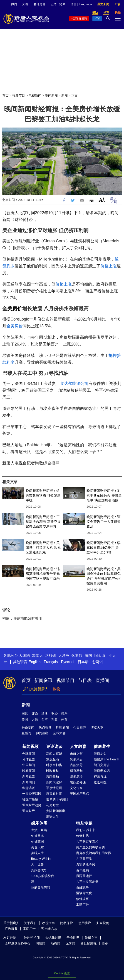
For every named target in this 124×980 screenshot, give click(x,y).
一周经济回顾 (32, 794)
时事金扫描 (54, 765)
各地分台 (40, 4)
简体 (62, 4)
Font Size (102, 200)
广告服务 (11, 929)
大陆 (35, 719)
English (35, 662)
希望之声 (91, 938)
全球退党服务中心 (17, 943)
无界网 (70, 943)
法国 (88, 655)
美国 (25, 719)
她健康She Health (106, 759)
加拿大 (37, 655)
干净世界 (73, 938)
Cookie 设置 (62, 973)
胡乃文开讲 (102, 765)
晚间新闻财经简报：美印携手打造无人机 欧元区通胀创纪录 (43, 548)
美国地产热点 (79, 794)
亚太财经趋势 (32, 805)
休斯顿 (77, 655)
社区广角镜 (30, 799)
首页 (5, 95)
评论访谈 (54, 747)
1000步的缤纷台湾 (43, 879)
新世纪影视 (89, 943)
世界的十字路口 (57, 799)
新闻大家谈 (54, 754)
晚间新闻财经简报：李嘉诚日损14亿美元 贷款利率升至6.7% (104, 548)
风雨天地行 (84, 876)
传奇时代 (82, 836)
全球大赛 (59, 733)
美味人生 (37, 853)
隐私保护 (67, 923)
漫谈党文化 (84, 893)
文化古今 (76, 788)
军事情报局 (54, 788)
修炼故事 (82, 899)
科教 (55, 719)
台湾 (45, 719)
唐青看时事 (54, 794)
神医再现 (100, 776)
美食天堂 (37, 847)
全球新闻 (29, 754)
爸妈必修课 (78, 782)
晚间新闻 (51, 95)
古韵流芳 (76, 765)
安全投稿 (103, 923)
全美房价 (12, 309)
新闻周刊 (29, 782)
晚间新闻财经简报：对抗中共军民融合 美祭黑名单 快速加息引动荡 (104, 495)
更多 (105, 943)
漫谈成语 (76, 776)
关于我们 (30, 923)
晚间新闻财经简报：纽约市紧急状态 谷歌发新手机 (43, 495)
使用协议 (85, 923)
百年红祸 (82, 870)
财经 (55, 714)
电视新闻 (35, 95)
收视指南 (48, 923)
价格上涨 (109, 266)
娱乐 (64, 714)
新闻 (64, 95)
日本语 (83, 662)
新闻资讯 (43, 680)
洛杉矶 (51, 655)
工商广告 (82, 905)
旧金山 (100, 655)
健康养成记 (102, 771)
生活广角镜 (39, 830)
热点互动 (52, 759)
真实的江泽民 (86, 864)
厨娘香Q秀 (39, 870)
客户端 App (49, 929)
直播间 (102, 680)
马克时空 (52, 805)
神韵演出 (42, 733)
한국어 (97, 662)
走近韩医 (100, 782)
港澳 (45, 714)
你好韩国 (37, 842)
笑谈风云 (76, 759)
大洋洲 (64, 655)
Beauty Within (41, 859)
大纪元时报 (53, 938)
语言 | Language (81, 4)
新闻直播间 (80, 19)
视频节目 (19, 95)
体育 (64, 719)
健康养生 (102, 747)
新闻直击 (29, 776)
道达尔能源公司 (74, 383)
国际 (25, 714)
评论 (35, 714)
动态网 (55, 943)
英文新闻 (103, 4)
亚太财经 (29, 811)
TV (98, 19)
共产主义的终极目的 (90, 847)
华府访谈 (29, 788)
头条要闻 (28, 727)
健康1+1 (100, 754)
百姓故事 (82, 887)
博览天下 (97, 727)
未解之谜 (76, 754)
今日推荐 (80, 727)
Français (51, 662)
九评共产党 (84, 859)
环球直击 (29, 759)
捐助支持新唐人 (36, 689)
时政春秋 (52, 771)
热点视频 (45, 727)
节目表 (85, 680)
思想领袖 (52, 776)
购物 (57, 689)
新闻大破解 (54, 782)
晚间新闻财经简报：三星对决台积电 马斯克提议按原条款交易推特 (43, 522)
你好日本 (37, 836)
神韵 (14, 4)
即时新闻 (62, 727)
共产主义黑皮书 (87, 882)
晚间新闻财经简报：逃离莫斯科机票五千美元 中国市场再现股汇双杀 (43, 574)
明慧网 (40, 943)
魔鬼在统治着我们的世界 (94, 853)
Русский (68, 662)
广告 (118, 4)
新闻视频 (30, 747)
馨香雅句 (76, 771)
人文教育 (78, 747)
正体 (54, 4)
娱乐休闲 (39, 823)
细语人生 (52, 817)
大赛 (25, 4)
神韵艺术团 (32, 938)
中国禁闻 (29, 765)
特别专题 (84, 823)
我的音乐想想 (41, 887)
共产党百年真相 (87, 842)
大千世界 (37, 864)
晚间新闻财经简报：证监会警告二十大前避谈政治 (104, 522)
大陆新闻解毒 (56, 811)
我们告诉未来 (86, 830)
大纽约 (24, 655)
